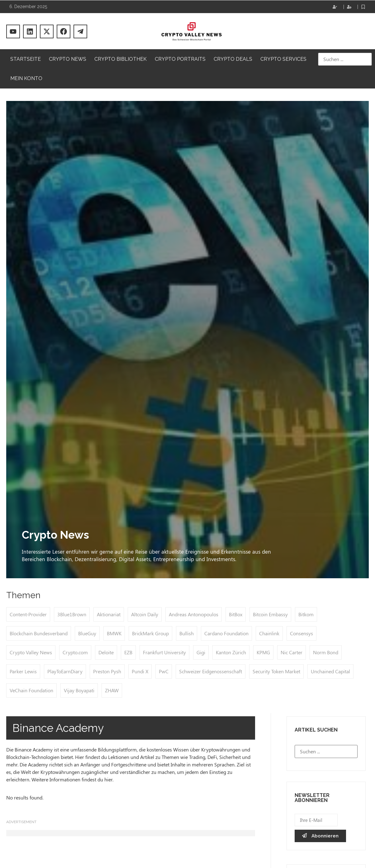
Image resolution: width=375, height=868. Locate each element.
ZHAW (112, 690)
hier (108, 779)
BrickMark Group (150, 633)
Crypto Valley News (31, 652)
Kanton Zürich (231, 652)
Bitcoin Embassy (270, 614)
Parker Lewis (23, 671)
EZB (128, 652)
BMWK (114, 633)
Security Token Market (276, 671)
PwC (164, 671)
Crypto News (68, 59)
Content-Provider (28, 614)
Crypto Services (283, 59)
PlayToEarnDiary (65, 671)
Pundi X (140, 671)
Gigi (201, 652)
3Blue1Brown (72, 614)
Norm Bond (326, 652)
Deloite (106, 652)
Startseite (26, 59)
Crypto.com (75, 652)
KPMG (263, 652)
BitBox (236, 614)
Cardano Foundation (226, 633)
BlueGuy (87, 633)
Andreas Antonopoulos (194, 614)
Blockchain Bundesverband (39, 633)
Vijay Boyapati (79, 690)
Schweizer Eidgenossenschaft (211, 671)
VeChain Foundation (31, 690)
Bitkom (306, 614)
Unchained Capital (330, 671)
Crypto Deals (233, 59)
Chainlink (269, 633)
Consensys (301, 633)
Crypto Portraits (180, 59)
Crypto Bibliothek (121, 59)
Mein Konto (26, 78)
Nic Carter (292, 652)
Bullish (187, 633)
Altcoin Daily (145, 614)
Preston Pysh (107, 671)
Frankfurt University (164, 652)
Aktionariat (109, 614)
